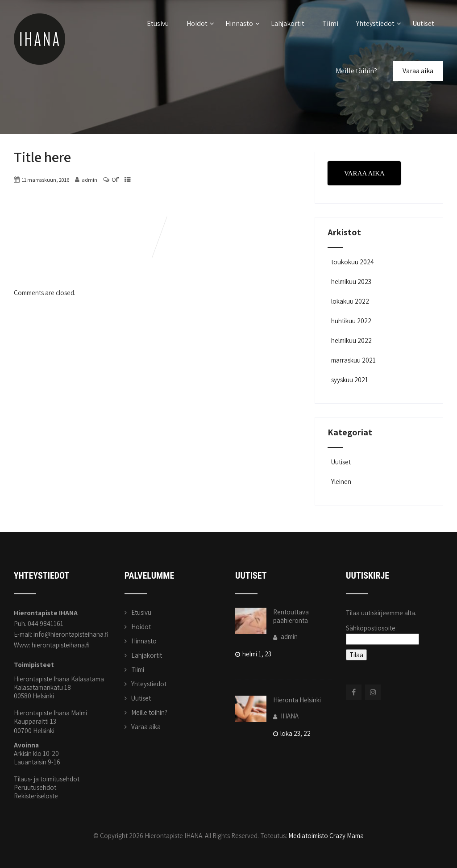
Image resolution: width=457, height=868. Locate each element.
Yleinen (341, 482)
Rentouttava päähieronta (291, 616)
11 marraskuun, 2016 (46, 180)
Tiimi (330, 23)
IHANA (286, 716)
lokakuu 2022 (350, 301)
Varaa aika (418, 71)
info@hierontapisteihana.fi (71, 634)
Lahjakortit (288, 23)
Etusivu (158, 23)
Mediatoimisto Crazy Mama (326, 836)
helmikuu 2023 (351, 282)
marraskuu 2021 (353, 360)
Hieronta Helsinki (297, 700)
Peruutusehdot (35, 787)
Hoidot (200, 23)
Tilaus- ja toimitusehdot (47, 779)
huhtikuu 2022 (351, 321)
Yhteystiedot (379, 23)
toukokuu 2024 (353, 262)
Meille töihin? (356, 71)
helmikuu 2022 (351, 340)
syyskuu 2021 (350, 380)
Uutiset (423, 23)
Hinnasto (243, 23)
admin (285, 636)
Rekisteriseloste (36, 796)
